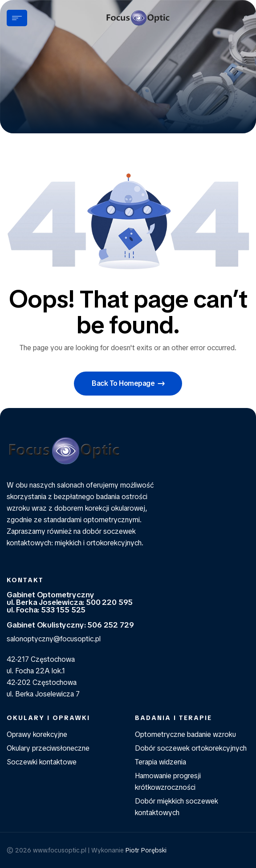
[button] (128, 384)
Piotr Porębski (146, 850)
